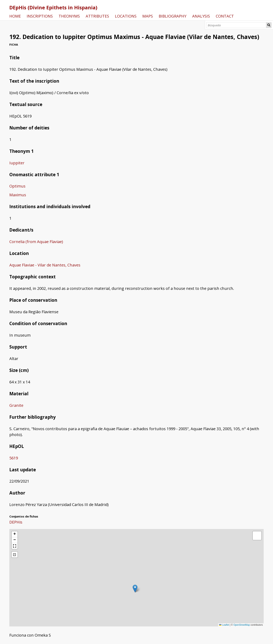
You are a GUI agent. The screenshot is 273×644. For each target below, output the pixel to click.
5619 (14, 458)
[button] (135, 589)
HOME (15, 16)
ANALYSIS (201, 16)
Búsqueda (269, 25)
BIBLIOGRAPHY (173, 16)
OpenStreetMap (242, 625)
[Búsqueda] (236, 25)
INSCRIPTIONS (40, 16)
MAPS (148, 16)
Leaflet (224, 625)
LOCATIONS (126, 16)
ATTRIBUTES (97, 16)
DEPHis (16, 522)
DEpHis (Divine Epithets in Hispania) (53, 7)
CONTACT (225, 16)
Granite (16, 405)
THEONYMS (69, 16)
